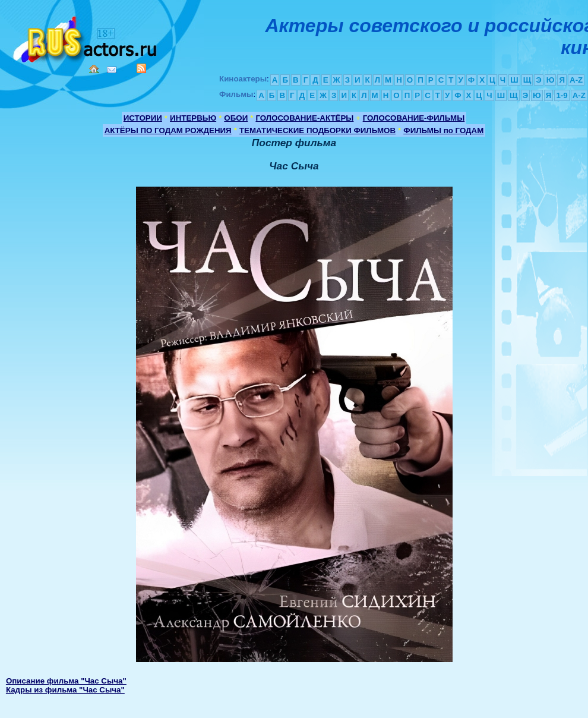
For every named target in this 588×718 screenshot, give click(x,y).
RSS (141, 68)
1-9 (562, 95)
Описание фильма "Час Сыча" (66, 681)
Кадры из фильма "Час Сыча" (65, 690)
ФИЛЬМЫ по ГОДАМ (443, 130)
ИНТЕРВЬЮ (193, 118)
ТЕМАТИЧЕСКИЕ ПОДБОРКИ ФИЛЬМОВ (317, 130)
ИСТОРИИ (143, 118)
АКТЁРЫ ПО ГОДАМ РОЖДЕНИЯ (168, 130)
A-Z (576, 80)
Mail (112, 70)
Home (94, 69)
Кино (86, 37)
